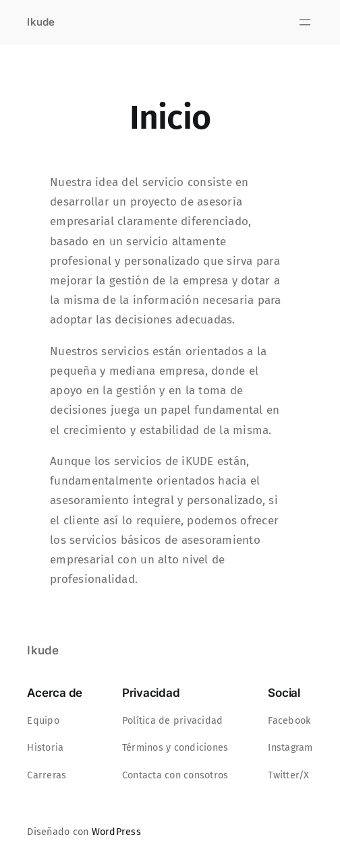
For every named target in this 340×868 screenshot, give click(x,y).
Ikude (41, 22)
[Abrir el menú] (305, 22)
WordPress (116, 832)
